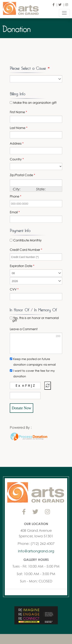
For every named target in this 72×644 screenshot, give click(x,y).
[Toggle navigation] (64, 13)
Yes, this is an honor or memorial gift (36, 319)
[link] (23, 418)
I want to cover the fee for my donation (34, 373)
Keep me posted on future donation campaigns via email (34, 362)
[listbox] (36, 79)
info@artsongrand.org (36, 551)
